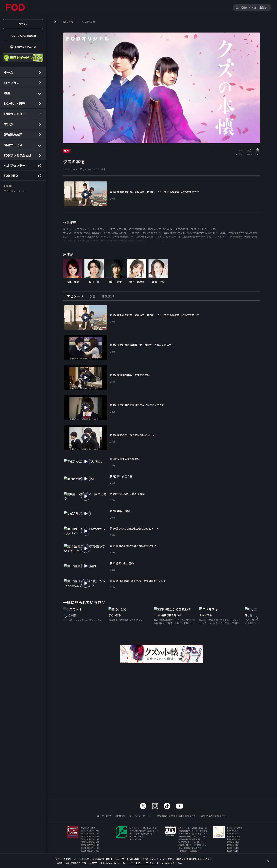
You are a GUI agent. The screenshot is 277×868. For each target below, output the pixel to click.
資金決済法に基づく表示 (214, 816)
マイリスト (240, 154)
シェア (257, 154)
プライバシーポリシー (141, 816)
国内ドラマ (70, 22)
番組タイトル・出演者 (254, 8)
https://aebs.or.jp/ (189, 851)
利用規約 (120, 816)
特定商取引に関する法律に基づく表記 (177, 816)
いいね (250, 154)
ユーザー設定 (104, 816)
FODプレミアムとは (25, 47)
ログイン (23, 24)
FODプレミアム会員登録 (23, 36)
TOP (55, 22)
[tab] (77, 296)
